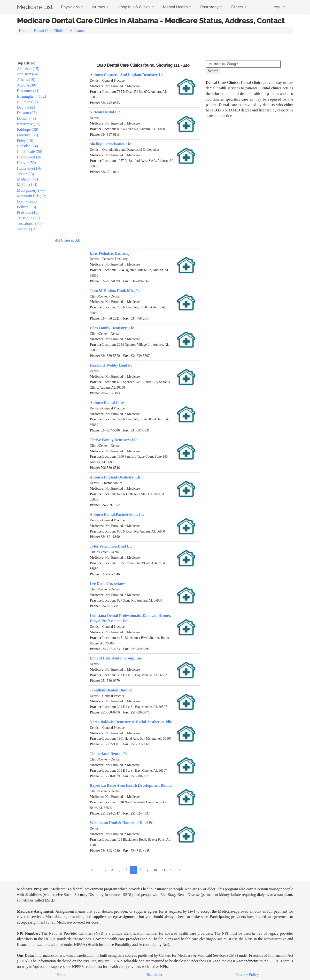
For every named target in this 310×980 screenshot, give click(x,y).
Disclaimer (154, 975)
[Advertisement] (155, 48)
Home (24, 31)
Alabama (77, 31)
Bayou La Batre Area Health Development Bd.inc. (131, 785)
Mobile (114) (27, 185)
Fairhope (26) (28, 129)
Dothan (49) (26, 118)
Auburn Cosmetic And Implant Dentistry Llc (127, 75)
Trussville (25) (28, 218)
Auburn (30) (27, 85)
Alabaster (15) (28, 69)
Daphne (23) (27, 107)
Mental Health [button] (177, 7)
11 (164, 870)
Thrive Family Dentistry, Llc (114, 440)
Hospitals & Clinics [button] (136, 7)
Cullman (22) (27, 102)
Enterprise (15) (29, 124)
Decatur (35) (27, 113)
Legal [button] (278, 7)
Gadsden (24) (27, 146)
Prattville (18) (28, 212)
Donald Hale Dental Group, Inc (116, 658)
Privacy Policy (248, 975)
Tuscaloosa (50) (29, 223)
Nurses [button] (100, 7)
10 (155, 870)
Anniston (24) (28, 74)
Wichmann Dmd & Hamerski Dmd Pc (121, 823)
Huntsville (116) (30, 168)
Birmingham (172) (31, 96)
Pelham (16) (27, 207)
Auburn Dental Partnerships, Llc (117, 514)
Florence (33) (27, 135)
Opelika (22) (27, 201)
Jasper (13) (26, 174)
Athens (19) (26, 80)
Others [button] (239, 7)
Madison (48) (27, 179)
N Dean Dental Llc (105, 112)
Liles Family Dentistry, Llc (112, 328)
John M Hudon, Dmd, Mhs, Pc (115, 291)
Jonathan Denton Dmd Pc (111, 690)
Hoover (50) (27, 163)
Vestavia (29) (27, 229)
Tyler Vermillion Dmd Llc (111, 546)
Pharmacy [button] (211, 7)
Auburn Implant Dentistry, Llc (115, 477)
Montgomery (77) (31, 190)
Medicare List (35, 6)
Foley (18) (25, 141)
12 (172, 870)
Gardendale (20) (30, 152)
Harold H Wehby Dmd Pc (111, 365)
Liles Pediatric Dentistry (110, 253)
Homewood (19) (30, 157)
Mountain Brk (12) (32, 196)
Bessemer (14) (28, 91)
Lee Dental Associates (108, 584)
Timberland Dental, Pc (109, 754)
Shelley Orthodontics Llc (110, 144)
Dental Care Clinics (49, 31)
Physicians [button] (72, 7)
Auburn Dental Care (107, 403)
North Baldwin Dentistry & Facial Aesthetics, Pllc (131, 722)
